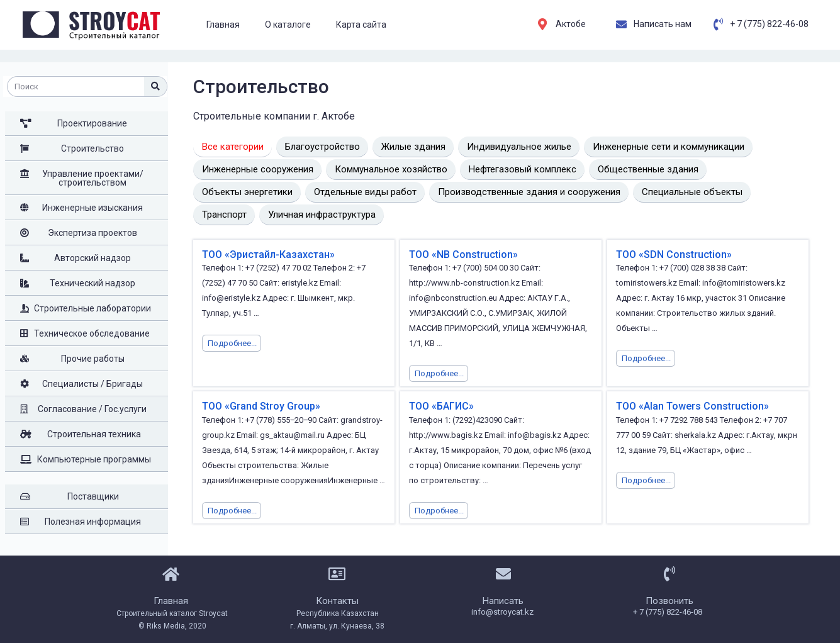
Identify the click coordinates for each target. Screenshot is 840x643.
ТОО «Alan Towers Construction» (692, 406)
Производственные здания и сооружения (529, 192)
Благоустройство (322, 147)
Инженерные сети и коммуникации (669, 147)
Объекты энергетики (247, 192)
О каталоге (288, 25)
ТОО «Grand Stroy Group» (261, 406)
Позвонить (669, 601)
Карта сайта (361, 25)
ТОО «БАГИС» (441, 406)
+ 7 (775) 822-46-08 (769, 24)
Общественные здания (648, 169)
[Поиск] (155, 87)
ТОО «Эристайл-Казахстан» (268, 254)
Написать (503, 601)
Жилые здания (413, 147)
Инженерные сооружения (258, 169)
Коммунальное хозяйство (391, 169)
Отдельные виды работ (365, 192)
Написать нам (663, 24)
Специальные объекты (692, 192)
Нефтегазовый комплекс (523, 169)
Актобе (571, 24)
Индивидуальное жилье (519, 147)
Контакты (337, 601)
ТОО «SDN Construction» (674, 254)
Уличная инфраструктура (322, 215)
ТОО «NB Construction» (463, 254)
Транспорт (224, 215)
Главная (223, 25)
